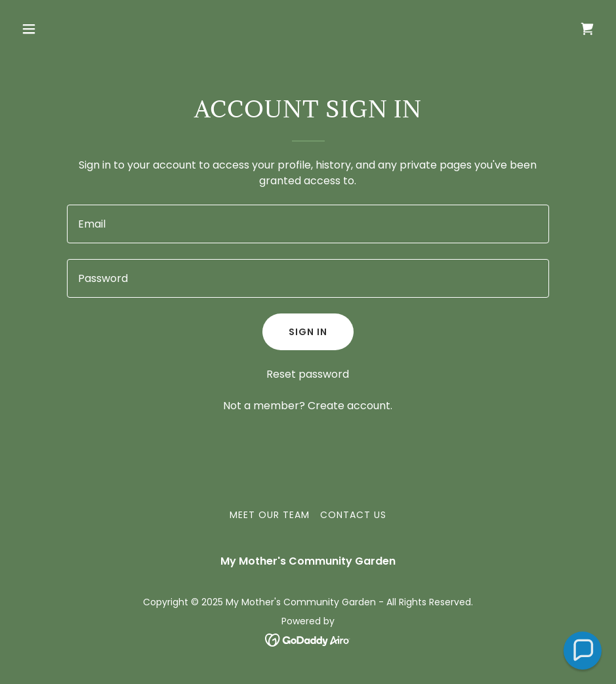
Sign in (308, 332)
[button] (83, 29)
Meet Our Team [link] (270, 515)
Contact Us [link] (353, 515)
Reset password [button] (308, 374)
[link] (587, 29)
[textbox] (308, 224)
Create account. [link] (350, 406)
